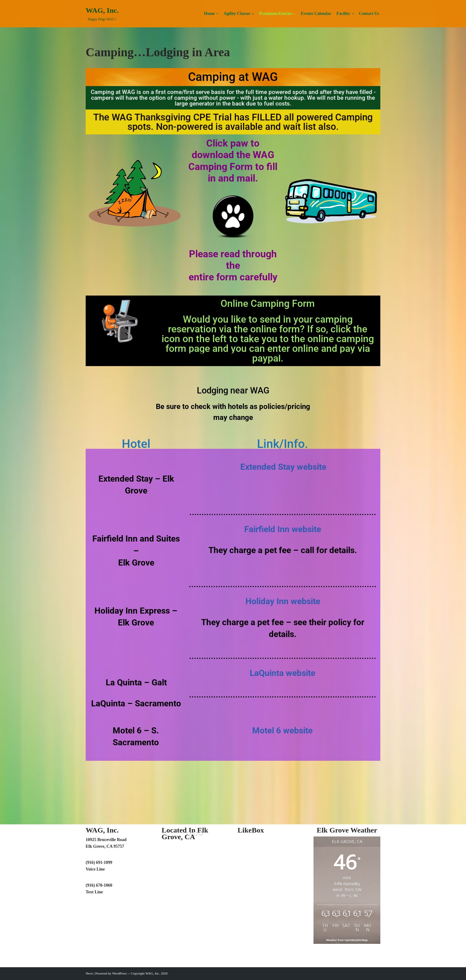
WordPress (119, 973)
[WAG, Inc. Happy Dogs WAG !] (102, 14)
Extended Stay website (283, 467)
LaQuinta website (283, 673)
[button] (217, 14)
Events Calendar (316, 14)
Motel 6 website (282, 731)
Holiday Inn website (283, 601)
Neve (89, 973)
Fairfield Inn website (283, 529)
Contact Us (369, 14)
